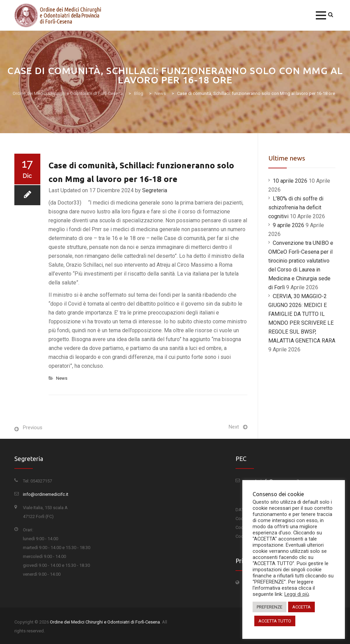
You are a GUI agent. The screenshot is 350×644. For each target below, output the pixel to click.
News (62, 378)
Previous (33, 428)
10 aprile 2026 (290, 181)
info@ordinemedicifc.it (46, 494)
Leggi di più (297, 594)
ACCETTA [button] (301, 607)
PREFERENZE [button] (270, 607)
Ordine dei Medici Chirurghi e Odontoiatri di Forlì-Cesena (105, 622)
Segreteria (155, 190)
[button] (321, 15)
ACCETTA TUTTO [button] (275, 621)
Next (234, 427)
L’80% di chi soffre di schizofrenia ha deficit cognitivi (296, 207)
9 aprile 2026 (288, 225)
